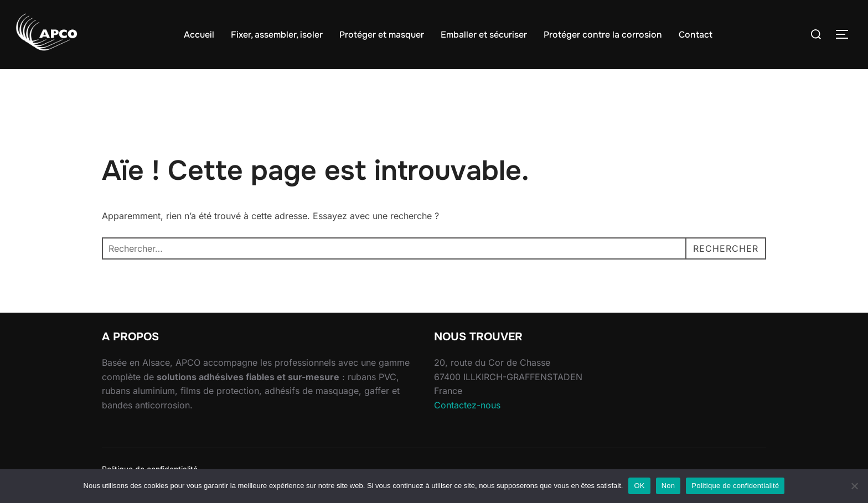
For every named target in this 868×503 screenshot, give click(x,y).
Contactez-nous (467, 405)
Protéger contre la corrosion (603, 35)
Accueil (199, 35)
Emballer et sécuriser (484, 35)
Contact (696, 35)
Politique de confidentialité (735, 486)
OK (639, 486)
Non (668, 486)
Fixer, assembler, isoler (277, 35)
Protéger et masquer (382, 35)
